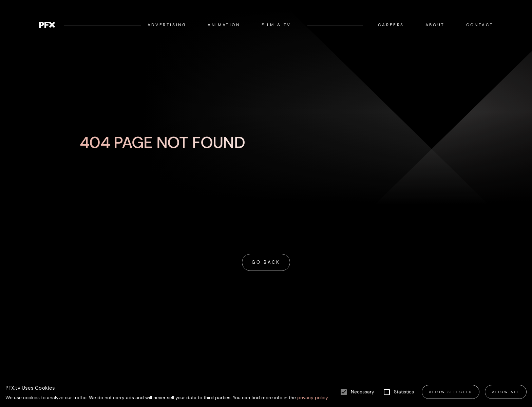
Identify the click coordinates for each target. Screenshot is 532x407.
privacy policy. (312, 398)
